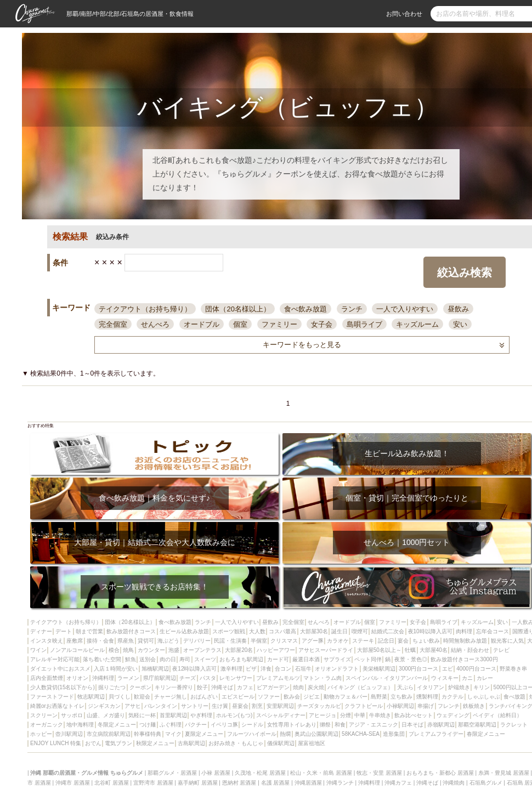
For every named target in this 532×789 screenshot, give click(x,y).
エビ (448, 669)
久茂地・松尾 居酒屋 (260, 773)
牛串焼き (380, 715)
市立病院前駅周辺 (109, 734)
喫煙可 (360, 631)
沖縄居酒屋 (308, 783)
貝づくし (120, 697)
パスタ (208, 678)
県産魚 (126, 641)
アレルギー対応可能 (55, 659)
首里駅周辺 (173, 715)
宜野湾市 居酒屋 (153, 783)
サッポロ (72, 715)
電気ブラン (118, 743)
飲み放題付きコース (131, 631)
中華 (360, 715)
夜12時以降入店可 (194, 669)
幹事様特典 (148, 734)
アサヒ (133, 706)
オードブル (202, 324)
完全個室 (113, 324)
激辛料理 (231, 669)
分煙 (346, 715)
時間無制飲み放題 (465, 641)
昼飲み (458, 309)
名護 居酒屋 (276, 783)
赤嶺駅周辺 (441, 725)
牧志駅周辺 (91, 697)
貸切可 (146, 641)
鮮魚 (131, 659)
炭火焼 (316, 687)
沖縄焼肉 (454, 783)
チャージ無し (171, 697)
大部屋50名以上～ (379, 650)
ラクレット (514, 725)
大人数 (257, 631)
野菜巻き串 (513, 669)
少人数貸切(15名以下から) (63, 687)
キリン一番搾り (174, 687)
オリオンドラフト (337, 669)
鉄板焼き (474, 706)
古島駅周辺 (191, 743)
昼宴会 (240, 706)
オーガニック (47, 725)
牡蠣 (410, 650)
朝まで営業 (89, 631)
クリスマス (284, 641)
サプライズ (337, 659)
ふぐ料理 (171, 725)
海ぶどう (168, 641)
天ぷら (405, 687)
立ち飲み (401, 697)
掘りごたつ (112, 687)
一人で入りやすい (405, 309)
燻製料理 (427, 697)
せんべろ (155, 324)
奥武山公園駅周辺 (316, 734)
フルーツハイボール (252, 734)
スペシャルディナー (281, 715)
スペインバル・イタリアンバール (387, 678)
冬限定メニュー (117, 725)
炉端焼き (459, 687)
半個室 (259, 641)
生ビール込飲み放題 (184, 631)
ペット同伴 (368, 659)
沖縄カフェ (398, 783)
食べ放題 (514, 697)
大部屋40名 (434, 650)
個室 (240, 324)
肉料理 (464, 631)
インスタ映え (47, 641)
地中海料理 (80, 725)
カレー (485, 678)
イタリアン (431, 687)
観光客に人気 (507, 641)
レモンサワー (236, 678)
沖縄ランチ (340, 783)
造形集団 (394, 734)
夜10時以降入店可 (430, 631)
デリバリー (197, 641)
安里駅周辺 (280, 706)
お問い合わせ (404, 14)
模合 (114, 650)
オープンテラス (202, 650)
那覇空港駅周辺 (477, 725)
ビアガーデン (273, 687)
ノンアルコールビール (77, 650)
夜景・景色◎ (411, 659)
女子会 (322, 324)
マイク (173, 734)
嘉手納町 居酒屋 (198, 783)
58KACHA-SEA (361, 734)
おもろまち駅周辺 (241, 659)
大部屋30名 (314, 631)
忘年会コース (493, 631)
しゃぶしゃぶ (484, 697)
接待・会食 (100, 641)
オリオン (77, 678)
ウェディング (453, 715)
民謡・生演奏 (230, 641)
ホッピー (41, 734)
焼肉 (298, 687)
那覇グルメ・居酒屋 (172, 773)
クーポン (140, 687)
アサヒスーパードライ (326, 650)
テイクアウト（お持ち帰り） (145, 309)
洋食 (266, 669)
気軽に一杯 (142, 715)
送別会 (148, 659)
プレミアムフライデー (436, 734)
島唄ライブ (364, 324)
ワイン (38, 650)
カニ (467, 678)
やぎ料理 (201, 715)
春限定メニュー (486, 734)
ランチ (352, 309)
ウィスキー (445, 678)
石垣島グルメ (486, 783)
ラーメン (128, 678)
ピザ (251, 669)
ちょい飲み (426, 641)
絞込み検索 (465, 273)
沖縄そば (222, 687)
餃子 (202, 687)
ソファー (269, 697)
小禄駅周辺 (400, 706)
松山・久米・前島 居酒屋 (321, 773)
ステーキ (363, 641)
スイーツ (205, 659)
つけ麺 (148, 725)
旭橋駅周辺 (155, 669)
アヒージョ (322, 715)
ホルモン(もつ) (234, 715)
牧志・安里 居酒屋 (379, 773)
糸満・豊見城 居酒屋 (504, 773)
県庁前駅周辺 (160, 678)
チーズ (188, 678)
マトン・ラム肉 (322, 678)
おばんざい (204, 697)
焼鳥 (128, 650)
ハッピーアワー (276, 650)
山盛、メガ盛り (106, 715)
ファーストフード (52, 697)
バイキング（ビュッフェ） (360, 687)
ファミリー (279, 324)
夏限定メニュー (204, 734)
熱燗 (285, 734)
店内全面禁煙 (47, 678)
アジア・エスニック (373, 725)
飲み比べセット (414, 715)
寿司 (185, 659)
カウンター (151, 650)
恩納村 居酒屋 (239, 783)
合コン (283, 669)
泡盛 (174, 650)
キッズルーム (417, 324)
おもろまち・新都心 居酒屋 (440, 773)
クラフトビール (364, 706)
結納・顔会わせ (470, 650)
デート (64, 631)
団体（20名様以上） (237, 309)
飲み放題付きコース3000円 (464, 659)
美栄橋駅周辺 (379, 669)
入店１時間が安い (116, 669)
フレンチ (449, 706)
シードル (252, 725)
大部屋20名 (239, 650)
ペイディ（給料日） (497, 715)
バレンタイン (161, 706)
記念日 (386, 641)
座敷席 (75, 641)
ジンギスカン (104, 706)
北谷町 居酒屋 (112, 783)
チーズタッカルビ (319, 706)
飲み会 (292, 697)
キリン (482, 687)
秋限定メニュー (155, 743)
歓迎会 (142, 697)
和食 (340, 725)
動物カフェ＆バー (346, 697)
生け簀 (220, 706)
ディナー (41, 631)
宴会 (403, 641)
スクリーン (44, 715)
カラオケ (338, 641)
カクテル (452, 697)
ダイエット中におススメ (60, 669)
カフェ (245, 687)
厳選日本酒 (306, 659)
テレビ (501, 650)
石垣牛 (303, 669)
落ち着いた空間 (102, 659)
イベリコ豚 (224, 725)
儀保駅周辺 (281, 743)
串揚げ (426, 706)
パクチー (196, 725)
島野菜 (379, 697)
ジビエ (312, 697)
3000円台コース (418, 669)
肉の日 (168, 659)
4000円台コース (476, 669)
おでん (93, 743)
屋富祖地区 (312, 743)
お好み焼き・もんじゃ (236, 743)
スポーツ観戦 (229, 631)
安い (460, 324)
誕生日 (339, 631)
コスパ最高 (282, 631)
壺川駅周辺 (69, 734)
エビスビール (238, 697)
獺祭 (325, 725)
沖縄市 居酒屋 (73, 783)
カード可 (278, 659)
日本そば (412, 725)
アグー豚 (313, 641)
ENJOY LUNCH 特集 (56, 743)
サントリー (195, 706)
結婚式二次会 (388, 631)
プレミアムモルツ (278, 678)
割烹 (257, 706)
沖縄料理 (103, 678)
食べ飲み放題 (305, 309)
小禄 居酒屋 (216, 773)
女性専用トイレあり (292, 725)
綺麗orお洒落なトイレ (57, 706)
